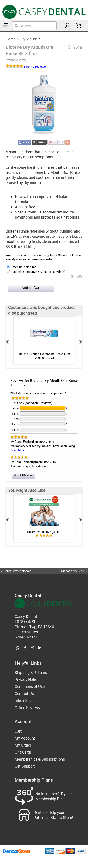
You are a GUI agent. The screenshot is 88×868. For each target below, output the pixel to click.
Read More (18, 450)
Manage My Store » (75, 571)
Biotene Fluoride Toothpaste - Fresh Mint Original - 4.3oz (44, 356)
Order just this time (22, 267)
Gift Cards (23, 752)
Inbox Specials (27, 701)
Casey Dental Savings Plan (44, 532)
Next (80, 342)
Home (1, 32)
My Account (25, 738)
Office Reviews (27, 708)
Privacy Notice (27, 680)
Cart (18, 731)
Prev (8, 342)
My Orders (23, 745)
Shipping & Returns (31, 673)
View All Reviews (24, 475)
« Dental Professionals (16, 571)
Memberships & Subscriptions (40, 759)
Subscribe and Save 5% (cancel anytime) (36, 272)
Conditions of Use (30, 687)
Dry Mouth (2, 32)
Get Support (25, 766)
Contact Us (24, 694)
